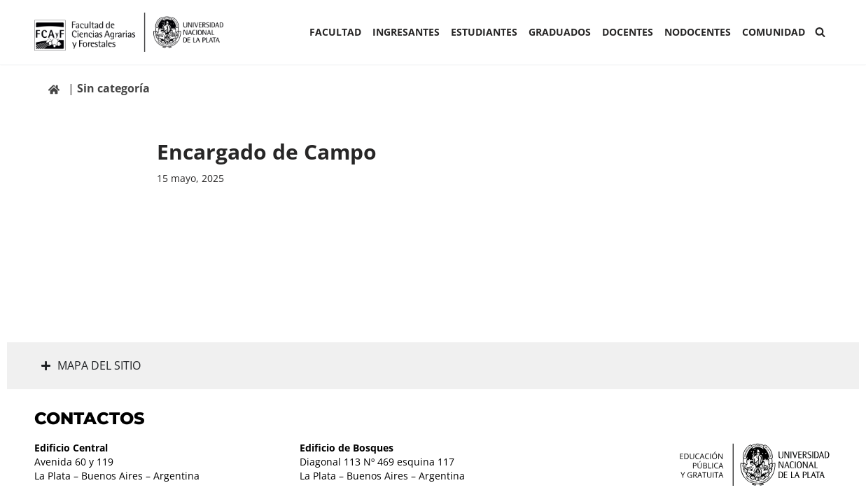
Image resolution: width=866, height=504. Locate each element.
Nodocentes (698, 32)
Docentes (628, 32)
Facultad (335, 32)
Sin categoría (113, 88)
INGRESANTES (406, 32)
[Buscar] (820, 32)
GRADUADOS (560, 32)
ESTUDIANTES (484, 32)
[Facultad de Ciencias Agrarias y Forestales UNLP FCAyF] (129, 32)
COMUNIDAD (774, 32)
